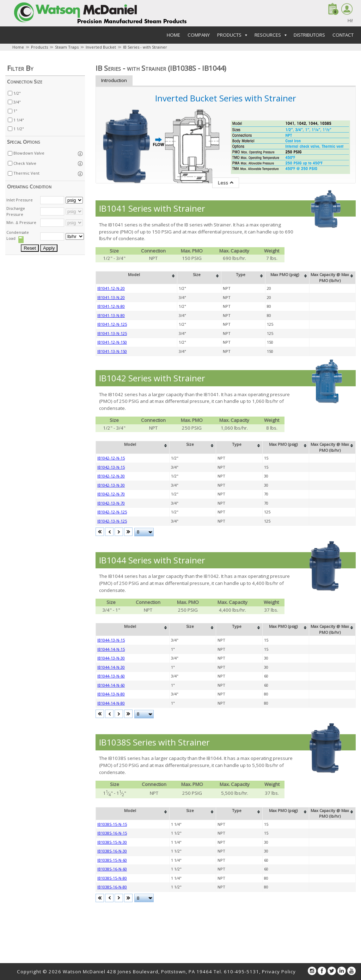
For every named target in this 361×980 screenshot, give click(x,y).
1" (15, 111)
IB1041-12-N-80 (111, 306)
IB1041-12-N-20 (111, 288)
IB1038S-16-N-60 (112, 869)
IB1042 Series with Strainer (152, 378)
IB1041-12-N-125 (112, 324)
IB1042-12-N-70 (111, 494)
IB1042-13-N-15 (111, 467)
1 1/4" (19, 120)
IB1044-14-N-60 (111, 685)
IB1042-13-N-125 (112, 521)
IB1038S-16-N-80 (112, 887)
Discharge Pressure (16, 211)
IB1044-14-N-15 (111, 649)
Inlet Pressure (20, 200)
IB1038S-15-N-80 (112, 878)
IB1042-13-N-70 (111, 503)
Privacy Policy (279, 972)
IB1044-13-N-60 (111, 676)
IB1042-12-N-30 (111, 476)
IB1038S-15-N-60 (112, 860)
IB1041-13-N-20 (111, 297)
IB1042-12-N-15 (111, 458)
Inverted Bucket (101, 47)
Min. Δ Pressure (21, 222)
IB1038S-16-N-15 (112, 833)
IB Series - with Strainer (145, 47)
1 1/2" (19, 129)
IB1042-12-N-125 (112, 512)
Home (173, 35)
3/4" (17, 102)
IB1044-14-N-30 (111, 667)
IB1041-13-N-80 (111, 315)
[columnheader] (137, 278)
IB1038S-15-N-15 (112, 824)
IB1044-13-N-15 (111, 640)
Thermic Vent (26, 173)
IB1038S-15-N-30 (112, 842)
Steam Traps (67, 47)
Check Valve (25, 163)
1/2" (17, 93)
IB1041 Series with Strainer (152, 208)
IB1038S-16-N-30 (112, 851)
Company (199, 35)
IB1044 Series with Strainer (152, 560)
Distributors (309, 35)
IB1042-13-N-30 (111, 485)
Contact (343, 35)
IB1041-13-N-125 (112, 333)
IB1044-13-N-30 (111, 658)
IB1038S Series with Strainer (154, 742)
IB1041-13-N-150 (112, 351)
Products (39, 47)
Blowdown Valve (29, 153)
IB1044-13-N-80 (111, 694)
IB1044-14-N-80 (111, 703)
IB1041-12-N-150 (112, 342)
